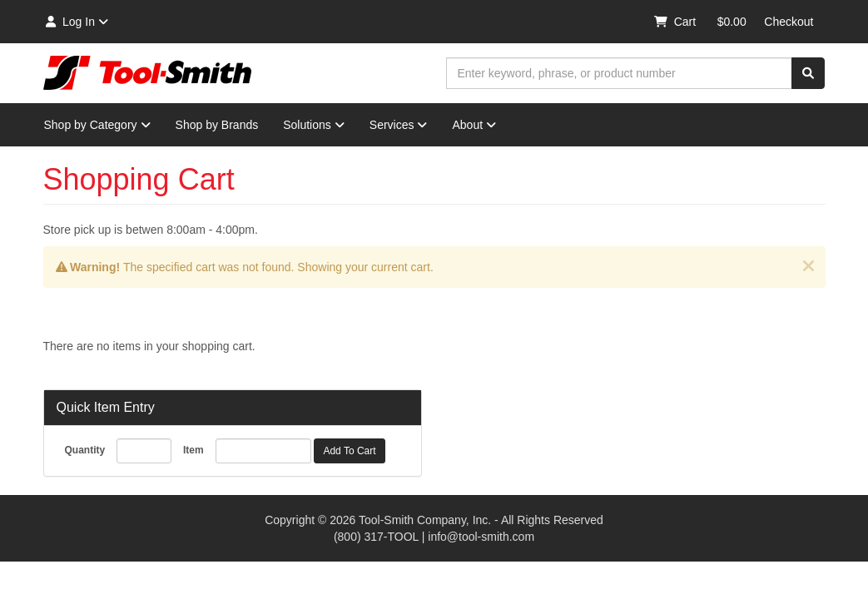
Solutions (314, 125)
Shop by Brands (217, 125)
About (474, 125)
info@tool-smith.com (481, 537)
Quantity (85, 450)
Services (399, 125)
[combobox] (619, 73)
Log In (76, 22)
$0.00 (732, 22)
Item (193, 450)
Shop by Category (97, 125)
